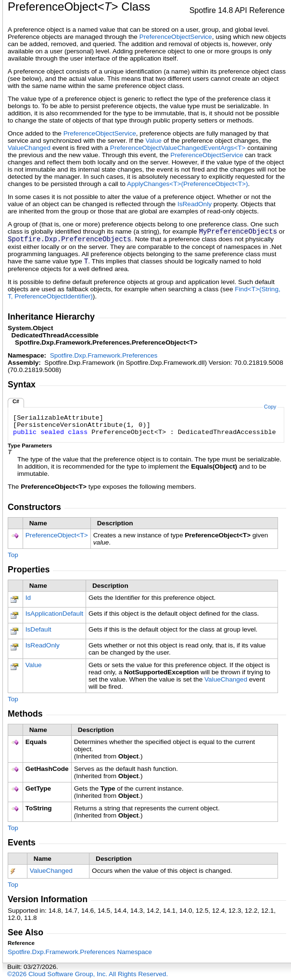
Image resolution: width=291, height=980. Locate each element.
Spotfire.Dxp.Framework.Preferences (104, 355)
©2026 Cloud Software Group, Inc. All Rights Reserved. (88, 974)
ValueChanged (29, 148)
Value (153, 141)
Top (13, 555)
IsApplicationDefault (54, 614)
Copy (270, 407)
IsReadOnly (195, 204)
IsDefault (38, 629)
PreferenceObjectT (57, 535)
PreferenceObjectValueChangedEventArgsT (179, 148)
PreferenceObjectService (176, 37)
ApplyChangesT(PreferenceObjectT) (188, 184)
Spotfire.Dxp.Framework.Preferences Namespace (80, 952)
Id (28, 598)
